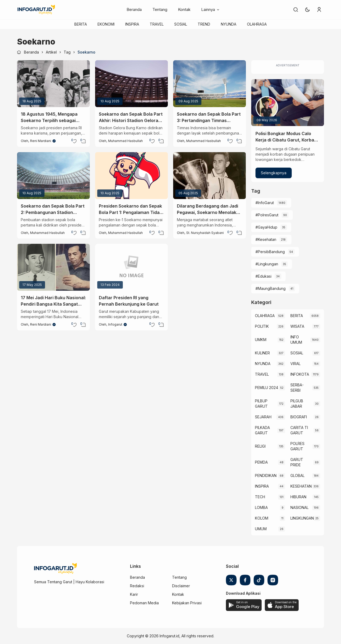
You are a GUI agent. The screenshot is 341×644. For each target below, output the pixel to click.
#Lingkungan (267, 264)
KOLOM (262, 518)
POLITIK (262, 326)
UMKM (261, 340)
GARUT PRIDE (297, 462)
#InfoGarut (265, 203)
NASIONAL (299, 507)
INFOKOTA (300, 374)
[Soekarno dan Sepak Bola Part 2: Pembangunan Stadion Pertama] (53, 176)
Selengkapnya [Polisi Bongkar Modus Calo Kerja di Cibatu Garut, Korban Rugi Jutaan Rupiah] (274, 173)
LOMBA (261, 507)
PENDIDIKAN (266, 475)
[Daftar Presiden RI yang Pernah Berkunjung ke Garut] (131, 267)
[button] (307, 10)
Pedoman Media (144, 603)
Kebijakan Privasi (187, 603)
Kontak (184, 9)
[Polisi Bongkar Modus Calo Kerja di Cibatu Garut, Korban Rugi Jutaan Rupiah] (288, 103)
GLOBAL (297, 475)
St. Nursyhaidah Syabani (205, 233)
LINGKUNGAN (302, 518)
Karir (134, 594)
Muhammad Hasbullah (125, 141)
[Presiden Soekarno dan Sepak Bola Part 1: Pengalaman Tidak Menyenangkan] (131, 176)
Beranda (134, 9)
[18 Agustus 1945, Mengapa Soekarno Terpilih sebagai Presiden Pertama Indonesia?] (53, 84)
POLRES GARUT (297, 446)
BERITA (81, 24)
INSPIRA (132, 24)
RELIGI (260, 446)
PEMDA (261, 462)
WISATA (297, 326)
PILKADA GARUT (262, 430)
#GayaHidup (266, 227)
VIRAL (295, 364)
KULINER (262, 353)
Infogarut (115, 324)
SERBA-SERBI (297, 388)
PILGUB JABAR (297, 404)
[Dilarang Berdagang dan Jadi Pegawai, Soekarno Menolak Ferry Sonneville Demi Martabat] (210, 176)
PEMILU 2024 (267, 388)
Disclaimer (181, 586)
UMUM (261, 529)
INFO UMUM (296, 340)
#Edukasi (263, 276)
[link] (296, 10)
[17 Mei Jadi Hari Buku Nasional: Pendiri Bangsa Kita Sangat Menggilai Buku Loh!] (53, 267)
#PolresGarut (267, 215)
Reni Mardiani (41, 141)
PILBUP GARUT (261, 404)
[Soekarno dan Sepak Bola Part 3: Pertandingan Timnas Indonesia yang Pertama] (210, 84)
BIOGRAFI (299, 417)
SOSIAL (181, 24)
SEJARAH (263, 417)
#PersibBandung (270, 252)
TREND (204, 24)
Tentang (160, 9)
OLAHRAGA (257, 24)
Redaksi (137, 586)
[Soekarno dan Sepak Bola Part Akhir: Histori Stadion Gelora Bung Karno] (131, 84)
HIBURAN (298, 497)
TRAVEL (157, 24)
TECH (260, 497)
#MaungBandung (271, 288)
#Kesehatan (266, 239)
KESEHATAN (301, 486)
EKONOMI (106, 24)
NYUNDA (229, 24)
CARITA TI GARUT (299, 430)
